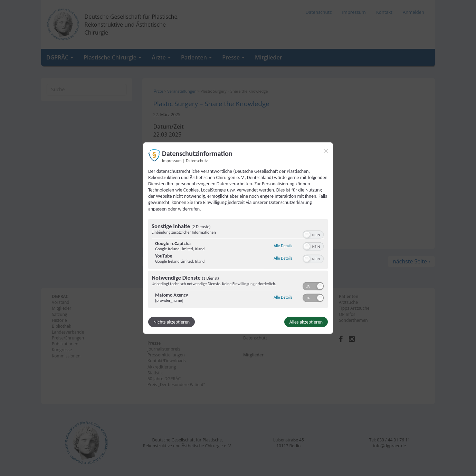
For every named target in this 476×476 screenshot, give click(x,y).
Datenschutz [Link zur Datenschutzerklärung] (197, 160)
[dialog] (238, 238)
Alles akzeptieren (306, 322)
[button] (307, 235)
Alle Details (283, 246)
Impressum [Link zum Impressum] (172, 160)
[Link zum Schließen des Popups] (326, 151)
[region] (238, 264)
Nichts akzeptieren (172, 322)
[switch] (313, 234)
